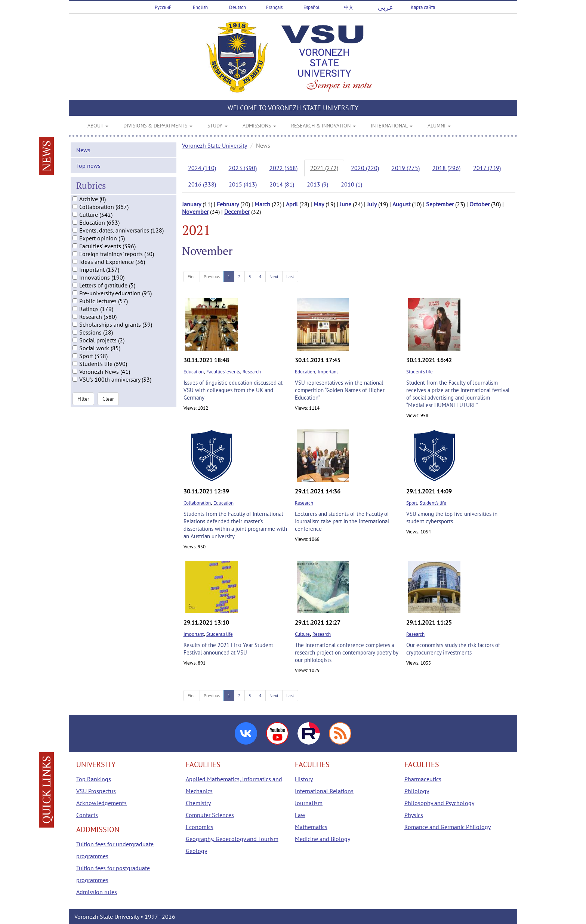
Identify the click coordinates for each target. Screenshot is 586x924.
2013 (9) (317, 184)
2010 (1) (351, 184)
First (192, 276)
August (401, 204)
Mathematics (311, 827)
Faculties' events (223, 372)
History (304, 779)
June (346, 204)
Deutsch (238, 7)
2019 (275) (406, 168)
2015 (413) (243, 184)
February (228, 204)
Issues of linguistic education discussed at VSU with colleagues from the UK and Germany (233, 390)
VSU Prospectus (96, 791)
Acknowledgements (101, 803)
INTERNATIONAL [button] (392, 126)
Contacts (87, 815)
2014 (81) (282, 184)
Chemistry (198, 803)
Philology (417, 791)
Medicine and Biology (323, 839)
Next (274, 276)
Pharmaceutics (423, 779)
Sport (412, 503)
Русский (163, 7)
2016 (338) (202, 184)
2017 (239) (487, 168)
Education (194, 372)
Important (328, 372)
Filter (83, 407)
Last (290, 276)
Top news (88, 174)
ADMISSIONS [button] (259, 126)
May (319, 204)
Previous (212, 276)
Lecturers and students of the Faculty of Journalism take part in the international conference (342, 521)
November (195, 212)
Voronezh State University (215, 145)
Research (252, 372)
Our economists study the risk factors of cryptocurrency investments (453, 649)
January (192, 204)
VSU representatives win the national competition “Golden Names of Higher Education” (340, 390)
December (237, 212)
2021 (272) (324, 168)
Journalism (309, 803)
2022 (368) (283, 168)
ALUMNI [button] (439, 126)
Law (300, 815)
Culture (302, 634)
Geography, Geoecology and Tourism (232, 839)
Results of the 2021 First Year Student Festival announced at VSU (228, 649)
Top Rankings (94, 779)
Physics (414, 815)
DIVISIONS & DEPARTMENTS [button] (158, 126)
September (440, 204)
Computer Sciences (210, 815)
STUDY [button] (218, 126)
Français (274, 7)
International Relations (324, 791)
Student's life (420, 372)
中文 (349, 7)
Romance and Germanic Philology (448, 827)
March (262, 204)
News (83, 158)
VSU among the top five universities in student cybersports (452, 518)
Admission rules (97, 892)
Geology (196, 851)
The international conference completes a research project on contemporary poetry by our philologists (346, 652)
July (372, 204)
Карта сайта (423, 7)
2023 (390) (243, 168)
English (200, 7)
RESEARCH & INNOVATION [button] (323, 126)
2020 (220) (365, 168)
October (479, 204)
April (292, 204)
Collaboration (197, 503)
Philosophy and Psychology (439, 803)
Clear (108, 407)
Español (311, 7)
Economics (200, 827)
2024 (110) (202, 168)
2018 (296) (446, 168)
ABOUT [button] (98, 126)
